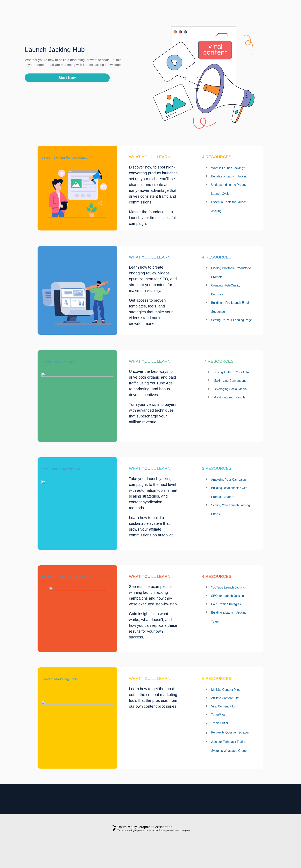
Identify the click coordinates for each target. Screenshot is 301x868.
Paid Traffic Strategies (230, 634)
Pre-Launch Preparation (70, 264)
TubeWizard (222, 733)
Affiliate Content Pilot (229, 716)
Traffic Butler (222, 741)
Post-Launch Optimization (73, 481)
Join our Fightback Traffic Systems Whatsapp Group (227, 777)
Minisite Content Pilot (229, 708)
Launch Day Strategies (69, 373)
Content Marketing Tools (71, 697)
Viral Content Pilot (227, 724)
